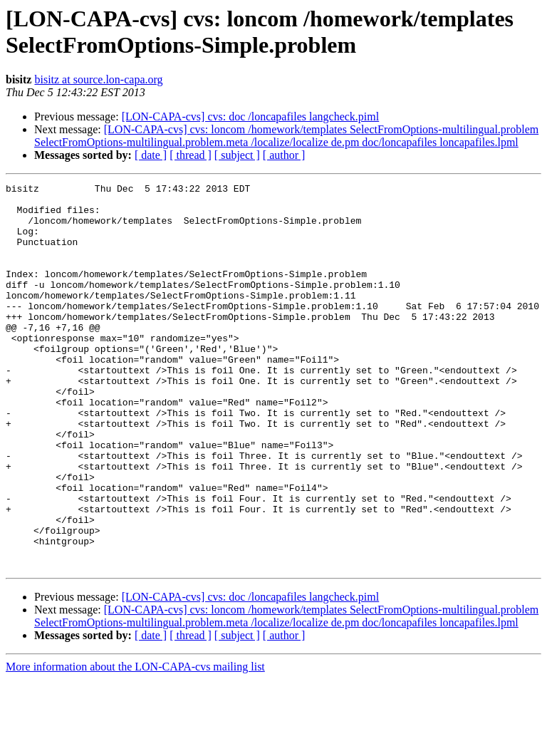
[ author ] (284, 155)
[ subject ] (237, 155)
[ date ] (151, 155)
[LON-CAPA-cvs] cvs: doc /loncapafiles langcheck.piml (251, 116)
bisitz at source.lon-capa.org (98, 79)
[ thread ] (191, 155)
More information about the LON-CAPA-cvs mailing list (135, 744)
